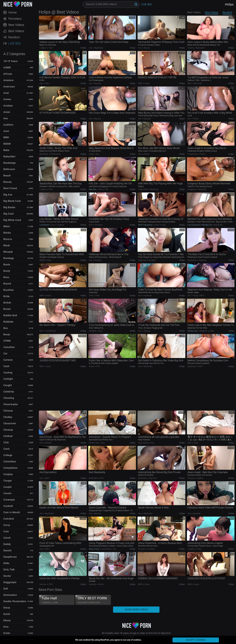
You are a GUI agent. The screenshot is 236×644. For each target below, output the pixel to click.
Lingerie (43, 48)
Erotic (7, 633)
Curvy (7, 525)
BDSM (7, 144)
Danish (7, 550)
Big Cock (9, 214)
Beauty (8, 182)
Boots (7, 264)
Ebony (7, 620)
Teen (51, 48)
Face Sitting (144, 443)
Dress (7, 608)
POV (50, 189)
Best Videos (16, 31)
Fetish (196, 119)
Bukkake (8, 322)
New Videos (16, 25)
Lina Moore (45, 225)
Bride (7, 296)
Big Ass (8, 195)
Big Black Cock (12, 201)
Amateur (9, 80)
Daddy (7, 544)
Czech (7, 538)
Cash (6, 366)
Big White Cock (12, 220)
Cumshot (9, 519)
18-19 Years (11, 61)
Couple (8, 487)
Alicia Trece (94, 549)
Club (6, 442)
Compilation (11, 468)
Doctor (7, 576)
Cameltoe (9, 347)
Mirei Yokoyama (145, 225)
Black (7, 245)
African (8, 74)
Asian (7, 112)
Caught (8, 385)
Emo (6, 627)
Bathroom (9, 169)
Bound (7, 284)
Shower (191, 478)
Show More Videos (136, 610)
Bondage (9, 258)
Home (12, 12)
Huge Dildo (143, 189)
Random (14, 37)
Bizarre (8, 239)
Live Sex (14, 43)
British (7, 303)
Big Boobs (9, 207)
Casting (8, 373)
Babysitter (9, 156)
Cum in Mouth (12, 512)
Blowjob (8, 252)
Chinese (8, 411)
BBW (6, 137)
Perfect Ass (94, 443)
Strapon (147, 331)
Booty (7, 271)
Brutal (7, 309)
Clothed (8, 436)
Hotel (91, 154)
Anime (7, 99)
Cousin (7, 493)
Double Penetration (15, 601)
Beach (7, 176)
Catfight (8, 379)
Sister (92, 366)
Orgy (163, 225)
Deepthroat (10, 557)
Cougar (8, 481)
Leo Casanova (194, 225)
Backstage (10, 163)
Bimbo (7, 233)
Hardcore (202, 189)
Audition (8, 125)
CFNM (7, 341)
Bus (6, 328)
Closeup (8, 430)
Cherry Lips (193, 331)
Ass (6, 118)
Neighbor (203, 331)
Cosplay (8, 474)
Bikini (7, 226)
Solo (49, 260)
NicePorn (18, 4)
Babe (6, 150)
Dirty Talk (9, 570)
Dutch (7, 614)
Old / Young (193, 295)
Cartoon (8, 360)
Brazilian (9, 290)
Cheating (9, 398)
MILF (190, 83)
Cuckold (8, 506)
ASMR (7, 67)
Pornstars (15, 19)
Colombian (10, 461)
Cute (6, 531)
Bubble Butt (10, 315)
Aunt (6, 131)
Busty (7, 334)
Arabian (8, 106)
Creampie (9, 500)
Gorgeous (192, 189)
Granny (191, 48)
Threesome (55, 154)
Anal (6, 93)
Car (5, 353)
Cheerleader (11, 404)
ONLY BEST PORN (93, 600)
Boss (6, 277)
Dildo (6, 563)
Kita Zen (93, 189)
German (43, 584)
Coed (6, 449)
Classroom (10, 423)
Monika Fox (207, 225)
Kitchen (48, 443)
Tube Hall (57, 600)
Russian (98, 260)
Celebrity (9, 392)
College (8, 455)
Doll (6, 589)
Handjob (152, 260)
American (9, 87)
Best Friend (10, 188)
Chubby (8, 417)
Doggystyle (10, 582)
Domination (10, 595)
